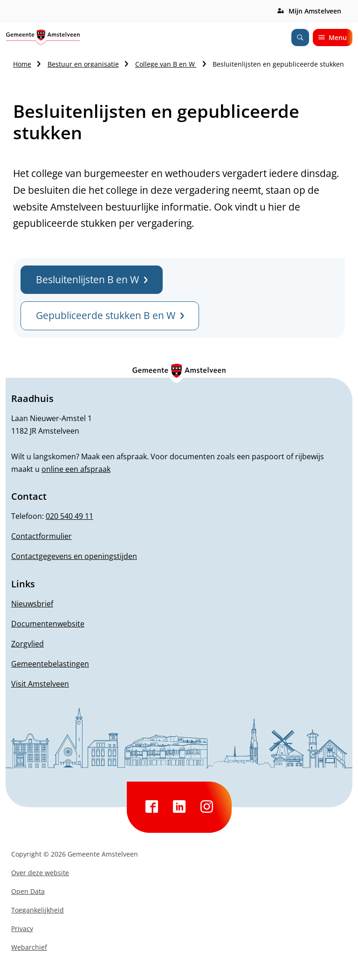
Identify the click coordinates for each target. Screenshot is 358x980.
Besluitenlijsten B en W (92, 279)
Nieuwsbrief (32, 604)
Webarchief (29, 947)
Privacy (22, 929)
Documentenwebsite (48, 624)
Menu (333, 37)
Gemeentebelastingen (50, 664)
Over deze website (40, 873)
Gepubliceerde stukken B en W (110, 315)
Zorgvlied (28, 644)
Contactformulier (41, 536)
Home (22, 64)
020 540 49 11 (69, 516)
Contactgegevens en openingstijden (74, 556)
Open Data (28, 891)
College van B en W (166, 64)
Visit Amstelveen (40, 684)
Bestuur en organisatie (83, 64)
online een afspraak (76, 469)
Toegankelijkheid (38, 910)
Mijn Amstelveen (315, 11)
